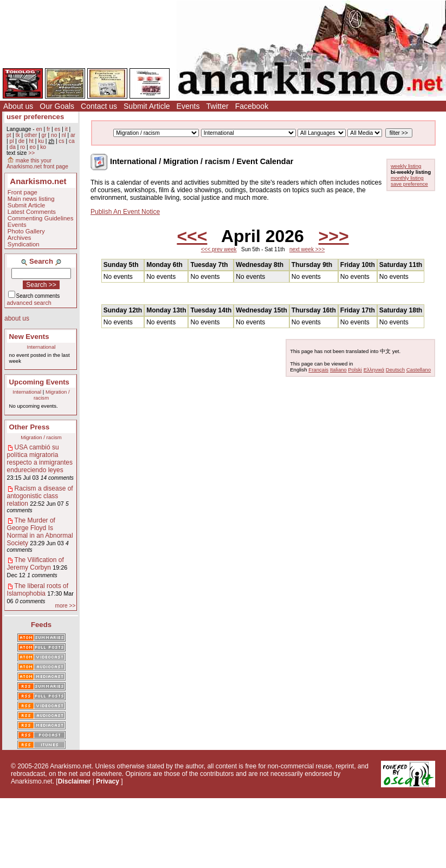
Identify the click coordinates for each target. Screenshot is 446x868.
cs (61, 141)
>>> (334, 236)
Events (188, 106)
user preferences (35, 117)
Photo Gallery (26, 231)
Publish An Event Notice (125, 212)
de (21, 141)
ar (73, 135)
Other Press (30, 427)
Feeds (41, 625)
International (41, 347)
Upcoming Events (39, 382)
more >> (65, 606)
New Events (29, 337)
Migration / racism (41, 437)
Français (318, 370)
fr (48, 129)
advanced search (29, 303)
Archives (20, 238)
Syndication (24, 244)
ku (41, 141)
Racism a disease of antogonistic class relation (40, 496)
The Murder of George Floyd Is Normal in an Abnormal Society (40, 532)
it (66, 129)
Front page (22, 192)
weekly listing (406, 166)
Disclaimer (75, 781)
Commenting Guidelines (41, 218)
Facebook (252, 106)
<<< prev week (219, 249)
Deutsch (395, 370)
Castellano (419, 370)
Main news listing (31, 199)
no (54, 135)
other (31, 135)
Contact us (99, 106)
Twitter (217, 106)
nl (64, 135)
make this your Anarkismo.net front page (37, 164)
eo (33, 147)
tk (18, 135)
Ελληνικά (374, 370)
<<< (192, 236)
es (58, 129)
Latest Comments (32, 212)
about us (17, 318)
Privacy (108, 781)
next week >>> (307, 249)
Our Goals (57, 106)
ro (22, 147)
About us (18, 106)
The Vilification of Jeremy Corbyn (35, 564)
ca (72, 141)
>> (31, 153)
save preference (409, 184)
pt (9, 135)
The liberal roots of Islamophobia (38, 590)
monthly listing (407, 178)
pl (11, 141)
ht (31, 141)
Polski (355, 370)
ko (43, 147)
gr (44, 135)
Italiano (338, 370)
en (39, 129)
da (12, 147)
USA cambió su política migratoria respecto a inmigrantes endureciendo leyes (40, 459)
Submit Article (147, 106)
